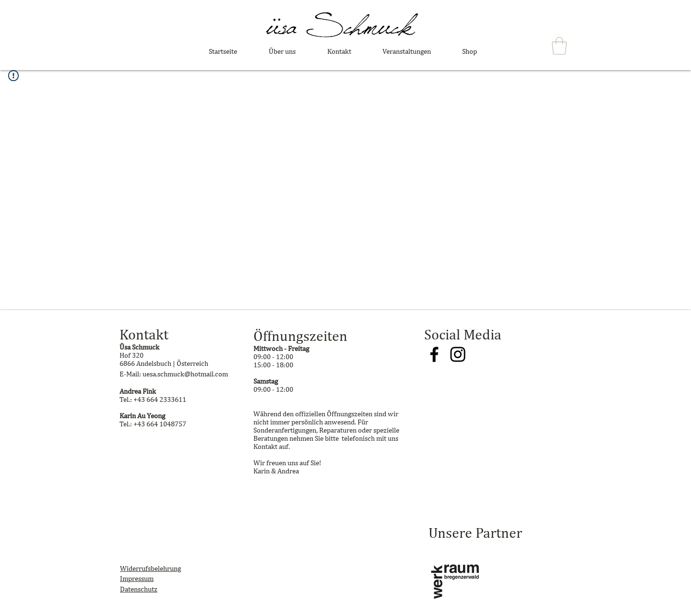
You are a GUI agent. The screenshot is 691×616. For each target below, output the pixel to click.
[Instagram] (458, 354)
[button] (559, 46)
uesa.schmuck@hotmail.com (185, 374)
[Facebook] (434, 354)
